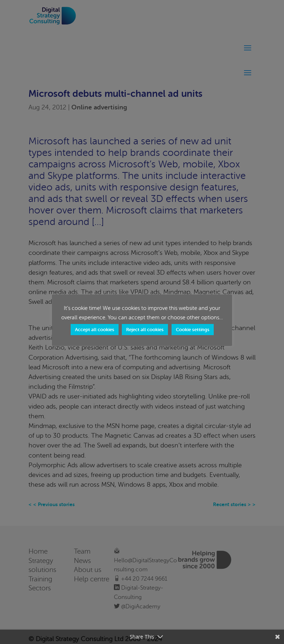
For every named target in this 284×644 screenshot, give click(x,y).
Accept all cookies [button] (95, 330)
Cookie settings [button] (193, 330)
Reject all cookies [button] (145, 330)
